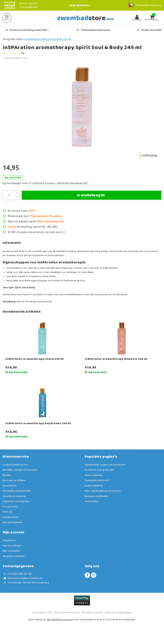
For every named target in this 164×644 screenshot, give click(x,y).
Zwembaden (92, 512)
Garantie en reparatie (14, 507)
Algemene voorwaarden (16, 512)
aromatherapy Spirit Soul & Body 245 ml (48, 39)
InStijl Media (125, 624)
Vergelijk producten (14, 567)
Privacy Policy (10, 518)
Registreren (9, 551)
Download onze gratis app (99, 481)
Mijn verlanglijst (11, 562)
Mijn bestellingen (12, 557)
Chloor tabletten (94, 486)
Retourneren (10, 497)
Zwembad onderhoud (97, 491)
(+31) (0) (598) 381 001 (17, 585)
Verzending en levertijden (17, 502)
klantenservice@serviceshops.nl (23, 589)
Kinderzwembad (94, 497)
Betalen (7, 486)
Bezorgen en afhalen (14, 491)
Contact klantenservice (15, 476)
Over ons (8, 523)
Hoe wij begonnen (13, 533)
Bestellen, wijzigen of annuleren (20, 481)
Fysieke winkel (11, 528)
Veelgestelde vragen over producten (105, 476)
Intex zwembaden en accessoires (103, 502)
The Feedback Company (60, 630)
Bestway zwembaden (96, 507)
